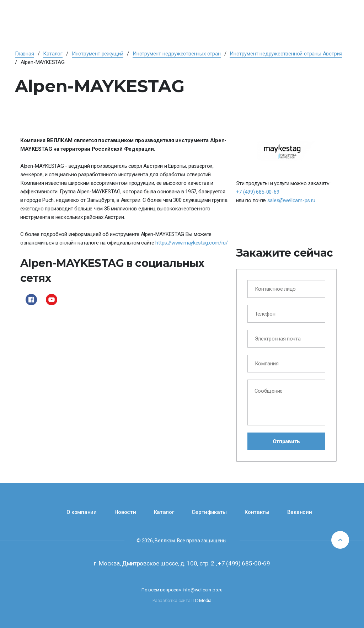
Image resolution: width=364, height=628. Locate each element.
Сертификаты (209, 512)
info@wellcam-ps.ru (203, 590)
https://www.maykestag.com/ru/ (191, 243)
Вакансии (300, 512)
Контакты (257, 512)
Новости (125, 512)
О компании (82, 512)
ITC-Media (202, 600)
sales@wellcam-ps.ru (291, 200)
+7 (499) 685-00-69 (258, 192)
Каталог (164, 512)
